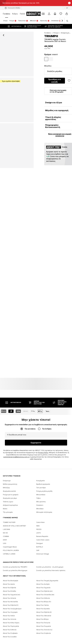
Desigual (39, 551)
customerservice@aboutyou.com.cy (16, 464)
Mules (5, 516)
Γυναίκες (7, 14)
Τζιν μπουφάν (8, 520)
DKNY (5, 547)
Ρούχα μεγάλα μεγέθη (44, 499)
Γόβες (38, 506)
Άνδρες (15, 14)
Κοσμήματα (40, 488)
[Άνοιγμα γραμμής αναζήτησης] (66, 21)
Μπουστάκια (41, 502)
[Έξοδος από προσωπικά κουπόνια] (43, 14)
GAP (38, 558)
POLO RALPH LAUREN (11, 558)
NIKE (38, 533)
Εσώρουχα (7, 488)
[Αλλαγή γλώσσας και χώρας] (66, 8)
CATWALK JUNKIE (9, 561)
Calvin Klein (40, 530)
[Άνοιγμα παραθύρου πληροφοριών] (69, 3)
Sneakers (40, 513)
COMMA (6, 544)
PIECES (39, 537)
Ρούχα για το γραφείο (11, 502)
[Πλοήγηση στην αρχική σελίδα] (36, 14)
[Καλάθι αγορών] (67, 14)
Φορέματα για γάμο (10, 506)
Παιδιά (22, 14)
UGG (5, 551)
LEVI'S (38, 540)
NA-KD (5, 540)
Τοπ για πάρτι (41, 495)
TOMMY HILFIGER (9, 530)
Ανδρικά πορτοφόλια (10, 513)
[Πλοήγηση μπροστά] (62, 21)
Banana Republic (42, 544)
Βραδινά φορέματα (43, 491)
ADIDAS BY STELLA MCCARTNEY (14, 533)
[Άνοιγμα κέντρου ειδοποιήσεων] (55, 14)
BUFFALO (40, 554)
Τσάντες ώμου (8, 509)
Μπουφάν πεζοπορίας (44, 520)
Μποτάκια (40, 516)
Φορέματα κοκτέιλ (9, 499)
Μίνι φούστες (41, 509)
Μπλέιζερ (6, 495)
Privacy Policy (43, 460)
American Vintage (43, 561)
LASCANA (6, 537)
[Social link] (5, 586)
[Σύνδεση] (49, 14)
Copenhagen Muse (10, 554)
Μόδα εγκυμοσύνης (10, 491)
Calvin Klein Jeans (43, 547)
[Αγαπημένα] (61, 14)
